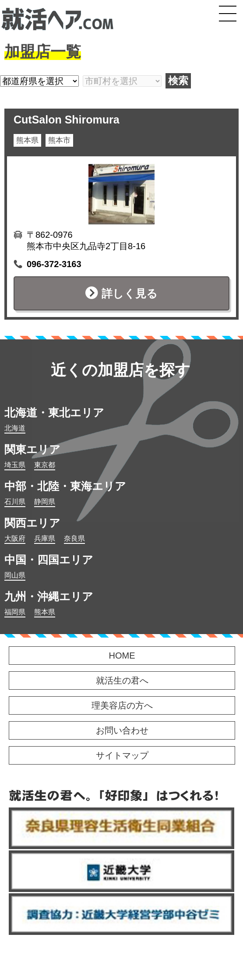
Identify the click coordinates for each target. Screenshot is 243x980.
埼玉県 (15, 465)
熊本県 (45, 612)
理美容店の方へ (122, 705)
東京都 (45, 465)
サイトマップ (122, 755)
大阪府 (15, 538)
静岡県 (45, 502)
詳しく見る (130, 293)
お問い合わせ (122, 730)
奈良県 (74, 538)
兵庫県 (45, 538)
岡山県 (15, 575)
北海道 (15, 428)
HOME (122, 656)
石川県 (15, 502)
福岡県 (15, 612)
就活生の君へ (122, 680)
